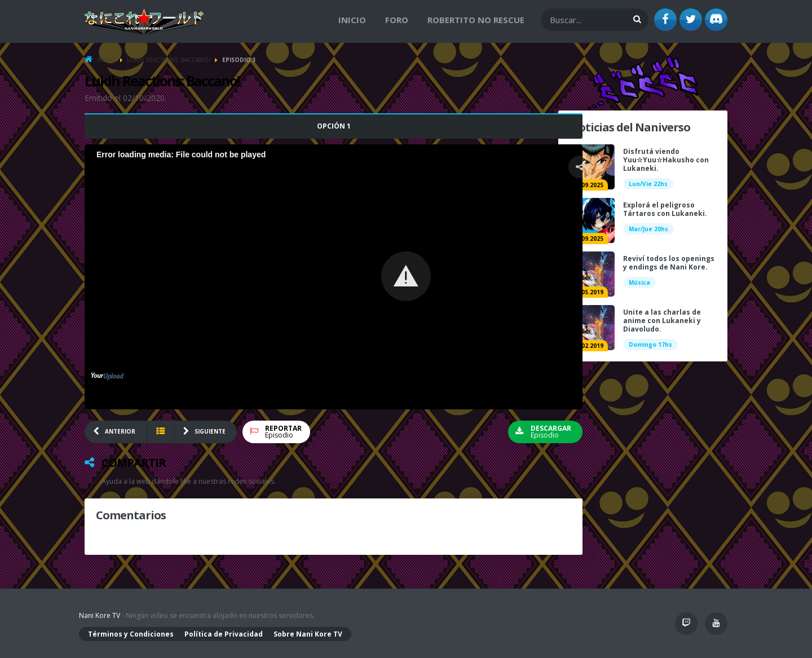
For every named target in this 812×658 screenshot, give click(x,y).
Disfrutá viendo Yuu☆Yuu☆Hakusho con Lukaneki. (666, 160)
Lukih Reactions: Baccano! (169, 60)
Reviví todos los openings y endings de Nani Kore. (669, 263)
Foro (397, 20)
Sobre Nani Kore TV (308, 634)
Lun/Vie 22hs (648, 184)
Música (639, 282)
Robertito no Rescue (476, 20)
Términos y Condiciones (131, 634)
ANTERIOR (120, 431)
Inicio (352, 20)
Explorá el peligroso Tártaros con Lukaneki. (665, 209)
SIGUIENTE (210, 431)
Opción (316, 126)
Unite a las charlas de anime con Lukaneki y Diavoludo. (662, 321)
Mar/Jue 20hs (648, 229)
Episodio (283, 432)
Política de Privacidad (224, 634)
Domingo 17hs (650, 345)
